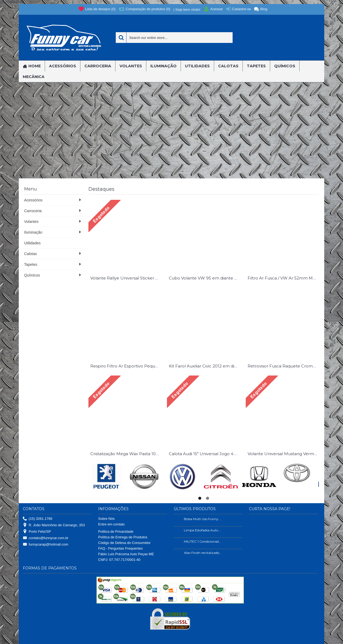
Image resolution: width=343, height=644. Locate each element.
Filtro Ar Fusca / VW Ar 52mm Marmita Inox (283, 278)
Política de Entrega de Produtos (123, 537)
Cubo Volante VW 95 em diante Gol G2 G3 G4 (204, 278)
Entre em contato (111, 524)
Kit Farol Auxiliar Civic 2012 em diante (204, 366)
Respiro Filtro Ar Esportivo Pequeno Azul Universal (126, 366)
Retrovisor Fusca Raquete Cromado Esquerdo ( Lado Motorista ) (283, 366)
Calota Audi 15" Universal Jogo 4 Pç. (204, 454)
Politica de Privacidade (116, 531)
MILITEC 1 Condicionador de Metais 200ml (203, 541)
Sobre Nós (106, 519)
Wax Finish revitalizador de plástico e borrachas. (203, 553)
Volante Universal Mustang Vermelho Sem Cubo (283, 454)
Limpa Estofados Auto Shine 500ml (203, 530)
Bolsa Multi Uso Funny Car (203, 519)
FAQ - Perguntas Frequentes (120, 548)
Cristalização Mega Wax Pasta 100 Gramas (126, 454)
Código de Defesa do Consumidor (124, 543)
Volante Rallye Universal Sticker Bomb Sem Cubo (126, 278)
